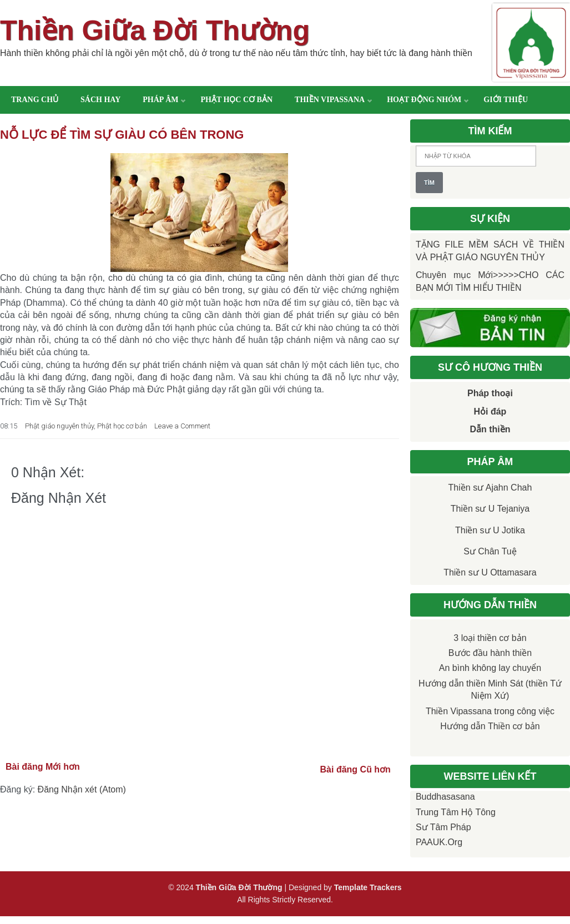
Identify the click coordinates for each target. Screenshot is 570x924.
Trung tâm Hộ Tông (456, 812)
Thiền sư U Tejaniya (490, 509)
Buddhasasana (445, 797)
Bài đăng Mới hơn (43, 767)
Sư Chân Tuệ (490, 551)
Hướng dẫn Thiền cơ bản (490, 726)
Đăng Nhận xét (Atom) (82, 789)
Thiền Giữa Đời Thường (155, 31)
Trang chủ (35, 100)
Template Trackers (368, 887)
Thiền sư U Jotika (490, 530)
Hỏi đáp (490, 411)
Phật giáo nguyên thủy (59, 426)
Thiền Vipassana (330, 100)
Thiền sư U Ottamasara (490, 572)
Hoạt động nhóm (424, 100)
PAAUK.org (439, 842)
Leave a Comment (182, 426)
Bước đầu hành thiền (490, 653)
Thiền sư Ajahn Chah (490, 488)
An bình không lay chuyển (490, 668)
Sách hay (100, 100)
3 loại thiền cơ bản (490, 638)
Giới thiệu (506, 100)
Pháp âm (160, 100)
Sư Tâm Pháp (443, 827)
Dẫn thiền (490, 429)
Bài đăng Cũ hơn (355, 769)
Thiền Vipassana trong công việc (490, 711)
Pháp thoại (490, 393)
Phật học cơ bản (236, 100)
